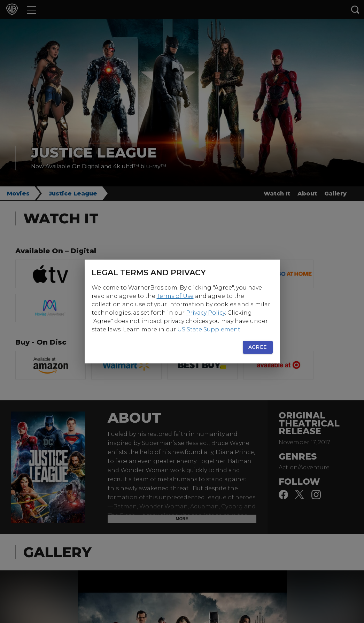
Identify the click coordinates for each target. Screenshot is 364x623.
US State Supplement (209, 329)
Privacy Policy (206, 313)
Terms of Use (175, 296)
